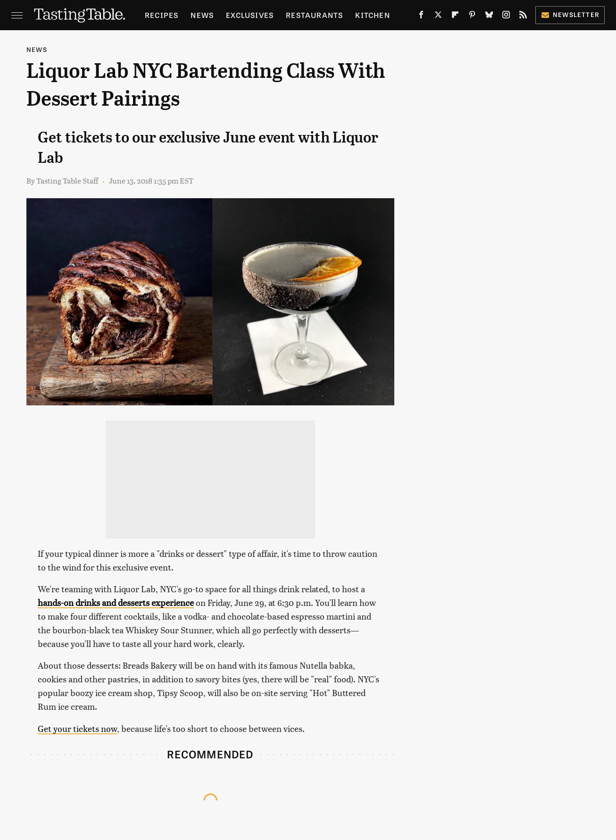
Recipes (162, 15)
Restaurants (314, 15)
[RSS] (523, 17)
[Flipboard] (455, 17)
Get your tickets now (77, 728)
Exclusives (250, 15)
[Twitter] (438, 17)
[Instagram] (506, 17)
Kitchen (372, 15)
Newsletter (570, 14)
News (202, 15)
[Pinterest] (472, 17)
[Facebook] (421, 17)
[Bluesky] (489, 17)
